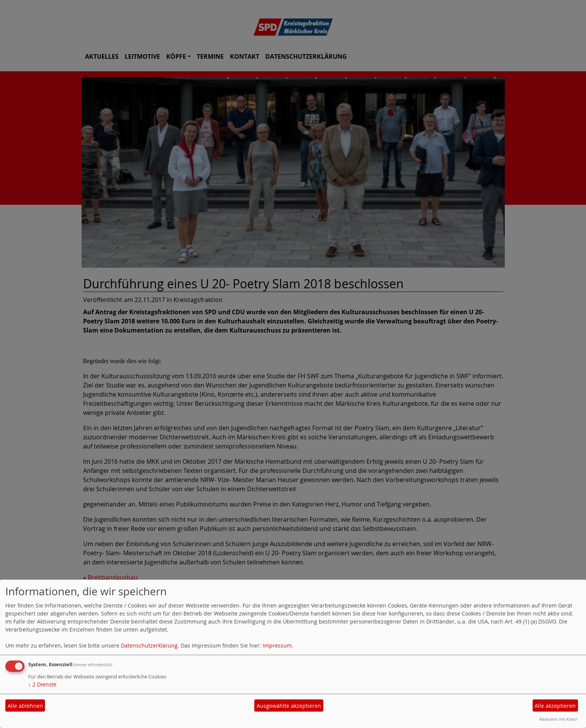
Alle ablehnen (25, 706)
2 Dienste (42, 684)
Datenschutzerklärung (149, 645)
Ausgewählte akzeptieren (289, 706)
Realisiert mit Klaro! (559, 719)
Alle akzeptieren (555, 706)
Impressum (277, 645)
